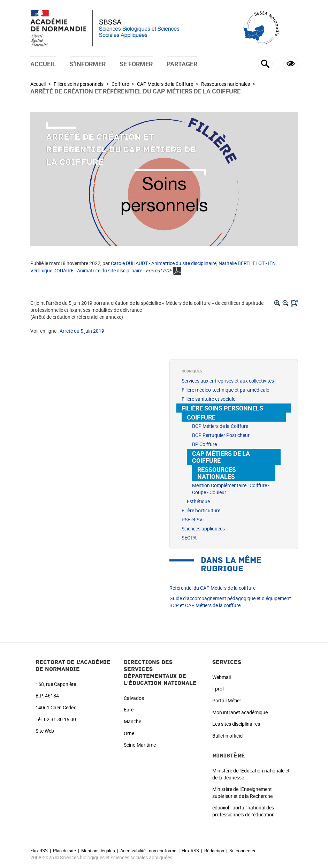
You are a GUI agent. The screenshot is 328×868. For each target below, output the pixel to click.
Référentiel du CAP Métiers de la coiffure (212, 588)
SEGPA (189, 538)
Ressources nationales (226, 84)
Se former (136, 64)
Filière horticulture (201, 510)
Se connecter (242, 851)
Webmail (222, 677)
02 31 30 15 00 (60, 719)
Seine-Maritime (140, 745)
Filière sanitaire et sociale (208, 399)
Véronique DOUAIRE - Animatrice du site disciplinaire (86, 270)
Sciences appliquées (203, 529)
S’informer (88, 64)
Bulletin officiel (228, 736)
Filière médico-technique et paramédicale (225, 390)
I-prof (218, 689)
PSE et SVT (193, 519)
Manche (132, 721)
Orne (129, 733)
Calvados (134, 698)
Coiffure (120, 84)
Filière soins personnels (79, 84)
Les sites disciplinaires (236, 724)
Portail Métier (227, 700)
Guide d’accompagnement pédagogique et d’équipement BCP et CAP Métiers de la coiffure (230, 602)
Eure (129, 710)
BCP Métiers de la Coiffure (220, 426)
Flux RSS (39, 851)
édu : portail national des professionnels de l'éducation (243, 811)
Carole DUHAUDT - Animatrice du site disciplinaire (164, 263)
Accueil (43, 64)
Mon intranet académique (240, 712)
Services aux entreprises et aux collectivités (228, 381)
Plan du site (64, 851)
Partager (182, 64)
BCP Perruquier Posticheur (221, 435)
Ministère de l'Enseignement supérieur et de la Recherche (242, 792)
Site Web (45, 731)
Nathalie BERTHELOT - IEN (247, 263)
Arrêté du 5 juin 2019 (82, 331)
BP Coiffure (204, 444)
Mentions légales (98, 851)
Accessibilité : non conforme (148, 851)
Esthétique (198, 501)
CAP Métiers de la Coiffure (165, 84)
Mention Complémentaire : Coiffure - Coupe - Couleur (231, 489)
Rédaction (214, 851)
